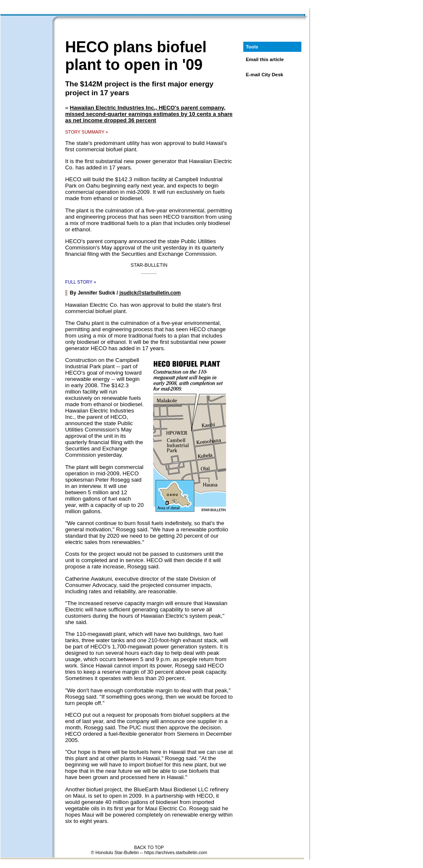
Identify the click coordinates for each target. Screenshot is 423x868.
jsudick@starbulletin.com (150, 293)
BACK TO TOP (149, 847)
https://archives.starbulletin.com (176, 852)
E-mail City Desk (265, 75)
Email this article (265, 59)
